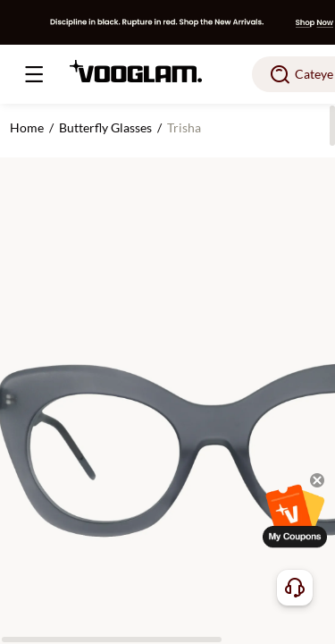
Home (27, 127)
